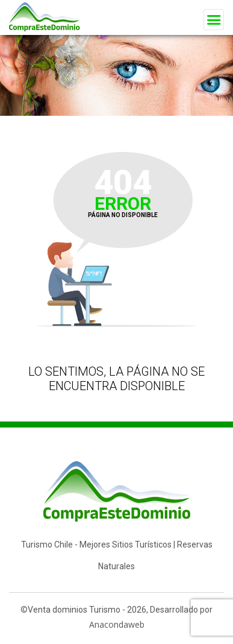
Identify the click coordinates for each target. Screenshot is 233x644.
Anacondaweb (117, 624)
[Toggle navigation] (214, 20)
